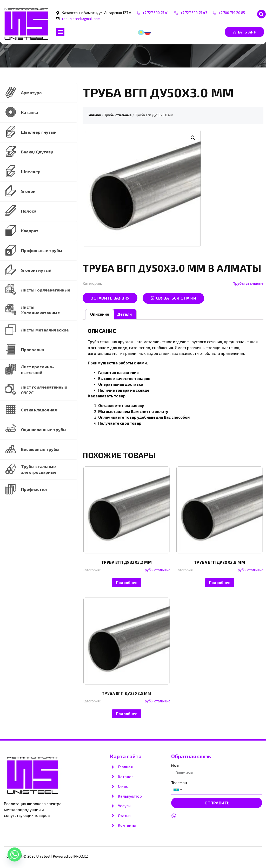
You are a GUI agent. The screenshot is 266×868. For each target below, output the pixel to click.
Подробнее (127, 582)
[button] (261, 14)
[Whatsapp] (15, 855)
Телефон (179, 783)
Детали (124, 314)
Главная (94, 115)
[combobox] (177, 790)
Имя (175, 766)
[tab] (100, 314)
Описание (100, 314)
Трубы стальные (118, 115)
